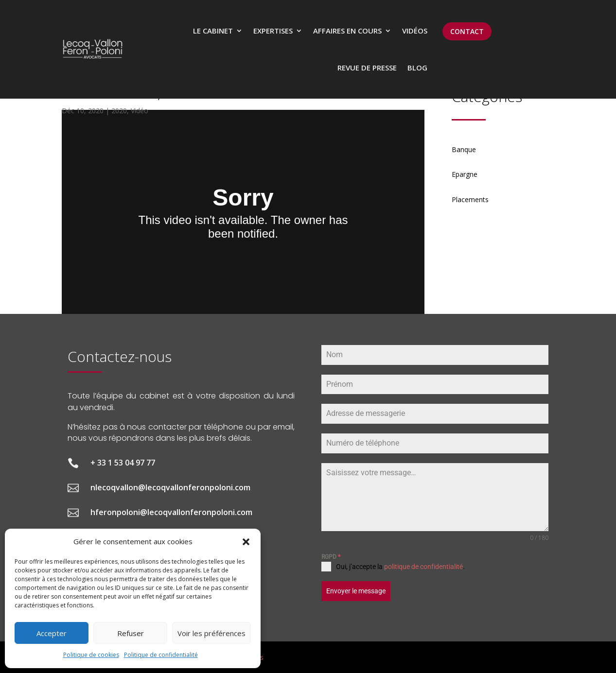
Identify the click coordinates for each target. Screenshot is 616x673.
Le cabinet (213, 31)
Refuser (131, 633)
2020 (119, 111)
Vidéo (140, 111)
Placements (470, 199)
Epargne (465, 174)
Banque (464, 149)
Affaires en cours (347, 31)
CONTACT (467, 31)
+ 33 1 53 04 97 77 (123, 463)
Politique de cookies (91, 655)
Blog (417, 68)
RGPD (331, 557)
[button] (246, 542)
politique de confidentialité (423, 567)
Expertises (273, 31)
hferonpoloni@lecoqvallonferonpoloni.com (171, 512)
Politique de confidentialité (161, 655)
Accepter (52, 633)
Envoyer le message (356, 591)
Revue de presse (367, 68)
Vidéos (415, 31)
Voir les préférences (211, 633)
